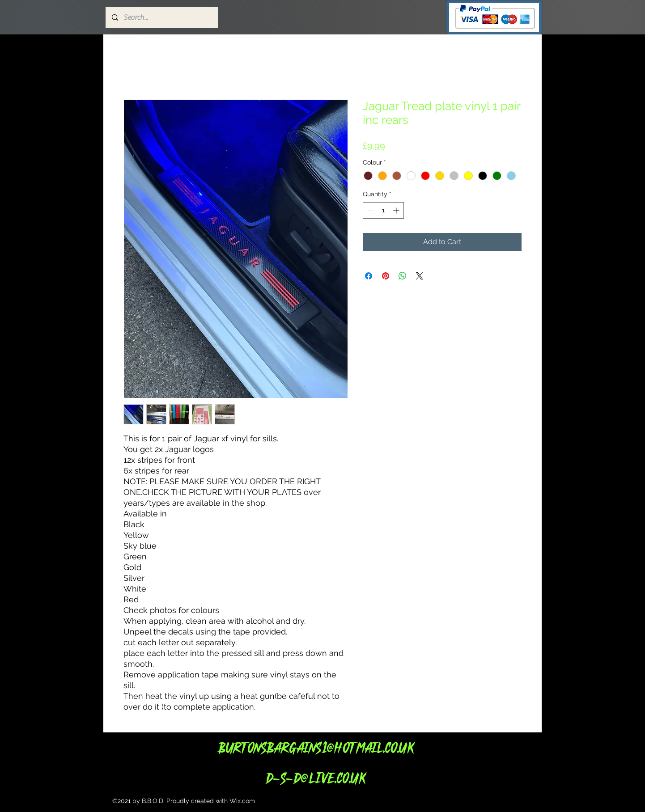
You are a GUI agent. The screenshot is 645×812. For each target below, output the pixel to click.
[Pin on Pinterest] (386, 276)
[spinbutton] (383, 210)
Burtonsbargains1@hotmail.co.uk (316, 747)
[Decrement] (370, 210)
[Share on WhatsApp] (403, 276)
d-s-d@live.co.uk (315, 778)
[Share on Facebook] (369, 276)
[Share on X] (420, 276)
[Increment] (397, 210)
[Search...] (161, 17)
